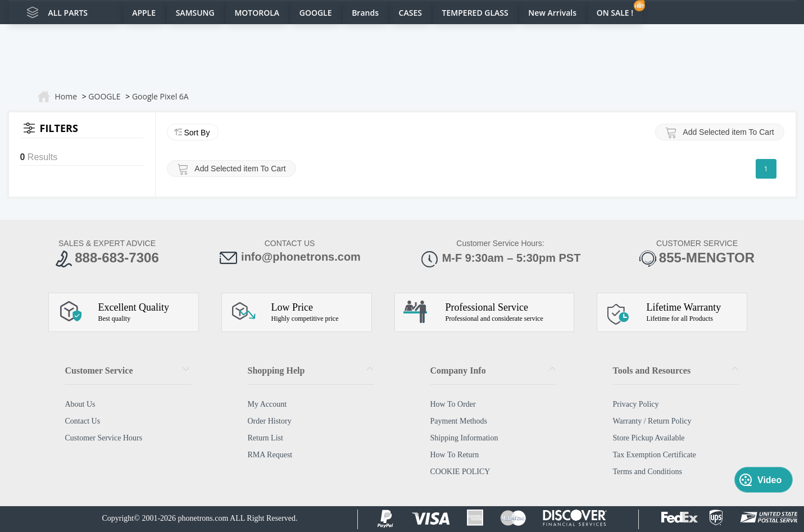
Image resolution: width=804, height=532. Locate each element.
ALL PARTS (68, 13)
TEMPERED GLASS (475, 13)
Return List (265, 438)
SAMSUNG (195, 13)
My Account (267, 404)
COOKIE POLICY (460, 472)
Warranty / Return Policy (652, 421)
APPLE (144, 13)
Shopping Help (276, 370)
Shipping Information (464, 438)
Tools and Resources (652, 370)
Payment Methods (459, 421)
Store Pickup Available (649, 438)
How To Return (455, 455)
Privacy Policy (636, 404)
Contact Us (83, 421)
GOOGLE (316, 13)
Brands (365, 13)
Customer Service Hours (104, 438)
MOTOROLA (257, 13)
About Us (80, 404)
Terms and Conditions (648, 472)
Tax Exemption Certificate (655, 455)
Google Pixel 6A (160, 96)
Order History (270, 421)
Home (66, 96)
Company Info (458, 370)
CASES (410, 13)
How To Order (453, 404)
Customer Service (99, 370)
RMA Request (270, 455)
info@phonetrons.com (290, 258)
